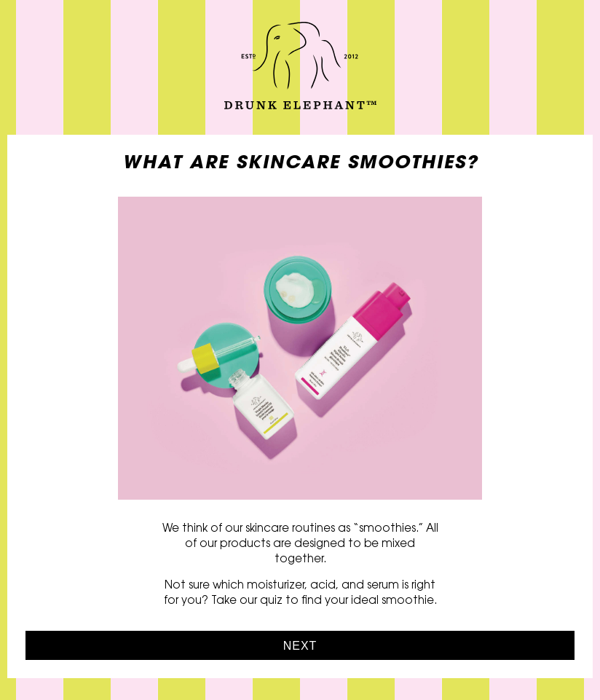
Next (300, 646)
